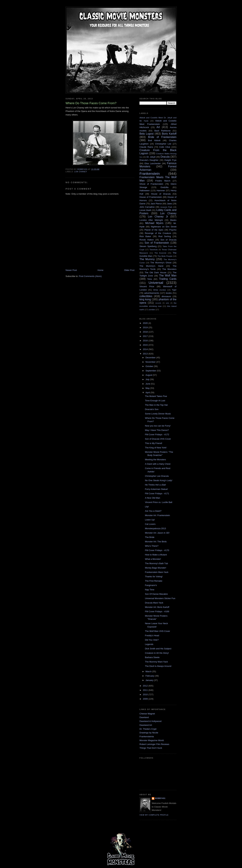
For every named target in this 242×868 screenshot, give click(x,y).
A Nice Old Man (152, 498)
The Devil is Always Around (158, 666)
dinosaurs (166, 296)
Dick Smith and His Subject (158, 649)
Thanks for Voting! (154, 577)
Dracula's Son (152, 409)
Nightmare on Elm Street (164, 227)
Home (101, 270)
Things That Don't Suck (151, 748)
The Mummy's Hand (151, 266)
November (151, 362)
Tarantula (154, 249)
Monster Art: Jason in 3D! (157, 533)
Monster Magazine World (152, 740)
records (158, 303)
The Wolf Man (168, 276)
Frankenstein (150, 174)
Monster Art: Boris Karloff (157, 607)
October (150, 366)
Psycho (173, 230)
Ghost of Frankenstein (151, 184)
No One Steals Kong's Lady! (159, 480)
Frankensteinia (147, 736)
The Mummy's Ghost (161, 263)
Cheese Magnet (147, 714)
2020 (146, 323)
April (148, 392)
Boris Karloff (169, 134)
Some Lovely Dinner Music (158, 414)
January (150, 680)
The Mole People (165, 256)
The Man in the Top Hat (156, 405)
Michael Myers (154, 223)
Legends (149, 644)
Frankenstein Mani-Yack (157, 572)
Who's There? (152, 546)
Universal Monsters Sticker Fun (160, 598)
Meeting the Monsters (155, 460)
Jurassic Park (166, 207)
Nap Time (150, 590)
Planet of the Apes (154, 230)
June (148, 384)
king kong (145, 299)
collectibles (146, 296)
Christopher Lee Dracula (157, 476)
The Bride (150, 537)
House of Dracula (161, 194)
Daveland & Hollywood (150, 721)
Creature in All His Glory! (157, 653)
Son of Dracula (168, 240)
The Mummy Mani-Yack (156, 662)
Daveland (144, 717)
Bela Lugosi (147, 134)
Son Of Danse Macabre (156, 594)
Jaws (169, 204)
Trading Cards (168, 279)
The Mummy (147, 259)
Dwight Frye (170, 160)
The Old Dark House (155, 272)
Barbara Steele (152, 657)
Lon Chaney (81, 172)
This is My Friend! (154, 443)
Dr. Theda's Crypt (148, 729)
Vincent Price (147, 286)
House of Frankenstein (151, 197)
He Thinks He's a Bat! (155, 485)
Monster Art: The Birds (156, 542)
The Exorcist (160, 253)
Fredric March (163, 181)
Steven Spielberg (148, 246)
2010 (146, 694)
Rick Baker (145, 236)
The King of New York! (156, 448)
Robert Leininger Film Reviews (154, 744)
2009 (146, 699)
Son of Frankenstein (157, 243)
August (149, 375)
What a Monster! (153, 559)
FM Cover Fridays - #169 (157, 611)
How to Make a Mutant (156, 555)
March (149, 671)
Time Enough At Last (155, 401)
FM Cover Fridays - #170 (157, 550)
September (151, 371)
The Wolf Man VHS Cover (157, 631)
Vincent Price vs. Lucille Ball (158, 502)
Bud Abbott (154, 140)
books (169, 293)
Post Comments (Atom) (90, 276)
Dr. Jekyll (151, 157)
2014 (146, 349)
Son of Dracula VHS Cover (158, 439)
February (150, 676)
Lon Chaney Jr (158, 217)
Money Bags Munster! (155, 568)
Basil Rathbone (163, 131)
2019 (146, 327)
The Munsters (169, 269)
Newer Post (71, 270)
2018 (146, 332)
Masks (173, 220)
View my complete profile (154, 815)
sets (167, 303)
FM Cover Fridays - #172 (157, 435)
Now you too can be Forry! (158, 426)
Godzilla (164, 187)
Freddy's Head (152, 635)
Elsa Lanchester (153, 163)
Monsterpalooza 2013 (155, 528)
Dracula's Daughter (149, 160)
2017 (146, 336)
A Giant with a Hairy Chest (158, 464)
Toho (150, 279)
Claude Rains (146, 147)
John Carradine (147, 207)
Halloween (145, 190)
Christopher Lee (163, 144)
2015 (146, 345)
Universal (156, 283)
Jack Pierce (156, 204)
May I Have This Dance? (157, 430)
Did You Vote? (152, 640)
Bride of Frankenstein (162, 137)
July (148, 379)
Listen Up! (150, 520)
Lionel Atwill (145, 210)
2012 (146, 686)
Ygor (174, 290)
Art (158, 127)
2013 (146, 354)
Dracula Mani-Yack (154, 603)
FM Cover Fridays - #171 (157, 493)
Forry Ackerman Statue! (156, 489)
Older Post (129, 270)
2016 (146, 341)
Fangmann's (151, 585)
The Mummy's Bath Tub (156, 563)
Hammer (161, 190)
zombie (152, 309)
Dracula (165, 157)
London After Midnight (151, 220)
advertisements (152, 293)
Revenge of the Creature (158, 233)
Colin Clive (165, 147)
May (148, 388)
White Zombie (159, 290)
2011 (146, 690)
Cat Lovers (150, 524)
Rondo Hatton (147, 240)
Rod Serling (165, 236)
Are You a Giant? (153, 511)
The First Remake (154, 581)
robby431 (160, 798)
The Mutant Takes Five (156, 396)
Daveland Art (146, 725)
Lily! (147, 507)
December (151, 358)
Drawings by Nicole (149, 733)
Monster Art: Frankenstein (157, 515)
